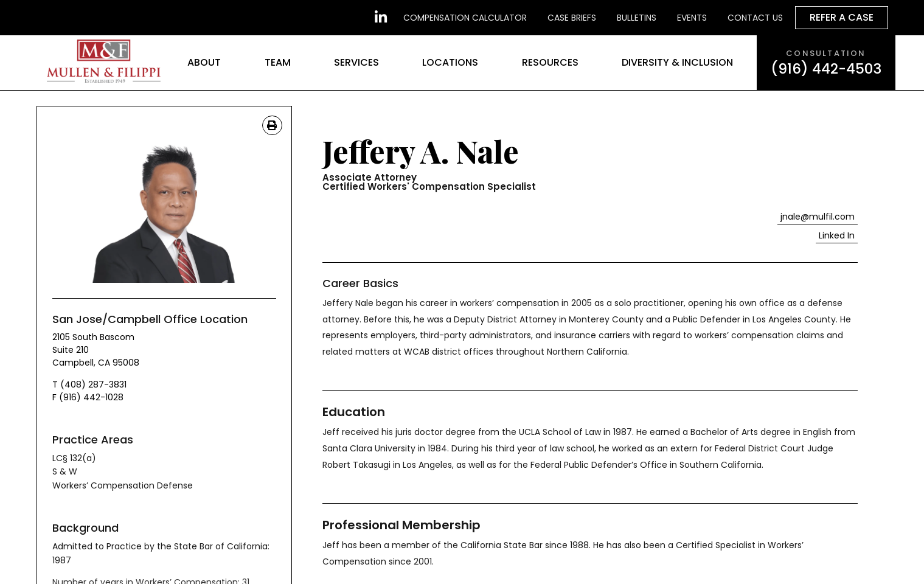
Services (356, 62)
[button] (837, 236)
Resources (550, 62)
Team (278, 62)
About (204, 62)
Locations (450, 62)
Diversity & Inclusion (677, 62)
